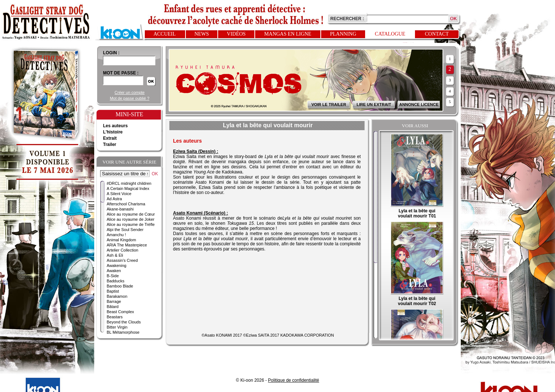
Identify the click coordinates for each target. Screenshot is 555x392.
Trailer (110, 144)
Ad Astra (114, 199)
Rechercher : (347, 19)
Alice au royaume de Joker (131, 219)
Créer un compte (130, 92)
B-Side (113, 276)
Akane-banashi (120, 209)
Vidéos (236, 34)
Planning (343, 34)
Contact (437, 34)
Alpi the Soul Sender (125, 230)
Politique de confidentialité (293, 380)
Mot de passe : (121, 73)
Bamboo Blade (120, 286)
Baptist (113, 291)
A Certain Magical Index (128, 188)
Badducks (115, 281)
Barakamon (117, 296)
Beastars (115, 317)
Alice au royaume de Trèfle (131, 224)
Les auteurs (115, 126)
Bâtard (113, 307)
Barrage (114, 301)
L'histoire (113, 132)
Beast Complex (120, 312)
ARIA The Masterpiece (127, 245)
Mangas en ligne (288, 34)
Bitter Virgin (117, 327)
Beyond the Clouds (124, 322)
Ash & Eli (115, 255)
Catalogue (390, 34)
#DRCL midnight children (129, 183)
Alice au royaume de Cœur (131, 214)
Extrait (110, 138)
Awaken (114, 271)
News (202, 34)
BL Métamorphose (123, 332)
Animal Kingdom (121, 240)
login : (111, 53)
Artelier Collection (122, 250)
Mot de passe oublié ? (130, 98)
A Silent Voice (119, 194)
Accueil (165, 34)
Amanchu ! (116, 235)
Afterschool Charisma (126, 204)
